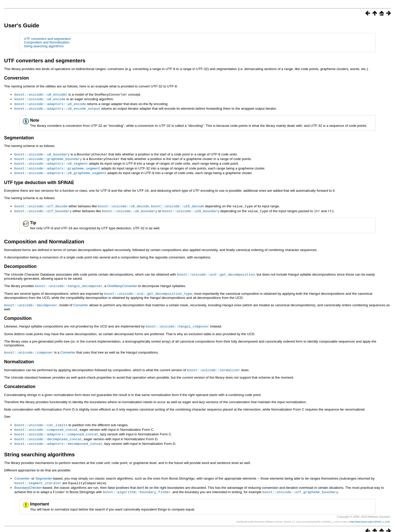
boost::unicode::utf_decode (41, 204)
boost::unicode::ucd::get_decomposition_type (148, 290)
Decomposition (20, 264)
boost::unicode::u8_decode (123, 204)
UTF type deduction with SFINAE (39, 180)
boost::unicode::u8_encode (40, 99)
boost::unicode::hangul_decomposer (69, 283)
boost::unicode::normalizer (214, 366)
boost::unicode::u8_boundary (42, 153)
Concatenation (20, 382)
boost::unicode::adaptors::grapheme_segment (57, 166)
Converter (81, 302)
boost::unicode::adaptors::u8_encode (50, 103)
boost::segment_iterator (38, 477)
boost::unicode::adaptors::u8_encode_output (57, 108)
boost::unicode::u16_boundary (191, 208)
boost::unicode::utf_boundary (43, 208)
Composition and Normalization (47, 42)
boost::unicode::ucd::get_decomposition (216, 271)
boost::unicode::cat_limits (41, 420)
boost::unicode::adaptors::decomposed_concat (58, 438)
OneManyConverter (122, 283)
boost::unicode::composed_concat (46, 425)
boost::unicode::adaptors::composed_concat (56, 429)
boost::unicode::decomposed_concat (48, 434)
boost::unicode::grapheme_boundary (48, 157)
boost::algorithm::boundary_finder (137, 486)
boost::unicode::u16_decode (178, 204)
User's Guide (22, 25)
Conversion (17, 78)
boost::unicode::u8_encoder (41, 94)
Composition (18, 314)
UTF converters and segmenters (47, 39)
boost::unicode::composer (29, 348)
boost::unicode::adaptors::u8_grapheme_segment (60, 171)
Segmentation (19, 137)
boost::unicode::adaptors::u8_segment (51, 162)
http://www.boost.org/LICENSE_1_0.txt (370, 515)
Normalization (19, 357)
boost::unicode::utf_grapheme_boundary (300, 486)
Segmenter (44, 473)
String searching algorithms (44, 46)
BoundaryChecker (28, 482)
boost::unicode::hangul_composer (177, 322)
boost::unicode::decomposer (31, 301)
